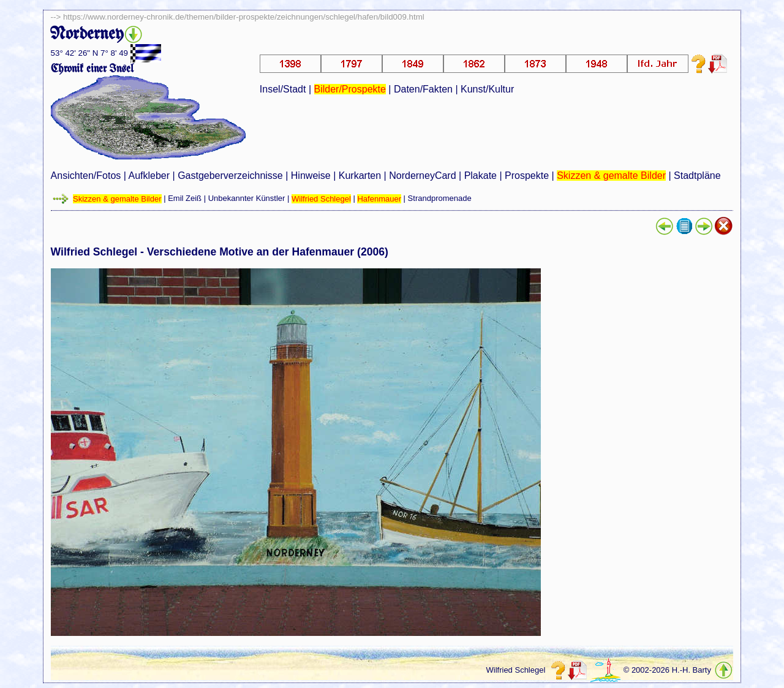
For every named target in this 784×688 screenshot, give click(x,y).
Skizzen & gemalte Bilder (611, 176)
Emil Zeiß (185, 199)
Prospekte (527, 176)
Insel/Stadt (283, 89)
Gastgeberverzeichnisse (230, 176)
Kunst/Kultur (487, 89)
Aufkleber (149, 176)
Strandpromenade (440, 199)
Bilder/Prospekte (350, 89)
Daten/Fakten (423, 89)
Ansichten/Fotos (86, 176)
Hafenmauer (379, 199)
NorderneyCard (422, 176)
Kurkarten (360, 176)
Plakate (481, 176)
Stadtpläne (697, 176)
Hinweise (311, 176)
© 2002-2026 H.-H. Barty (667, 671)
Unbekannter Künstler (247, 199)
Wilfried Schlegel (321, 199)
